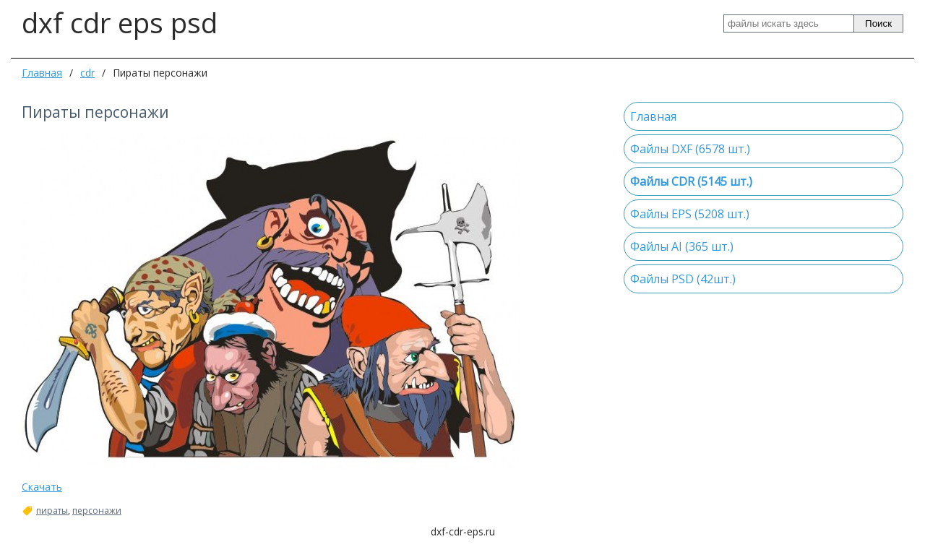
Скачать (42, 487)
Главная (42, 73)
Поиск (878, 23)
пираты (52, 511)
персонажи (97, 511)
